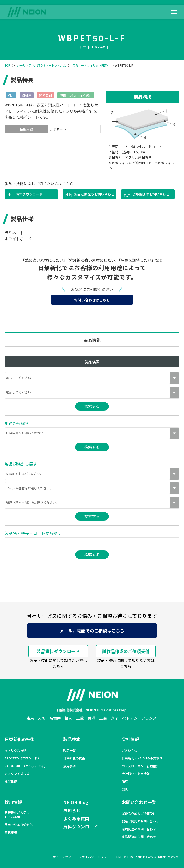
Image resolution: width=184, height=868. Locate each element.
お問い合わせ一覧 (139, 802)
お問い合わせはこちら (92, 300)
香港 (92, 718)
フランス (149, 718)
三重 (80, 718)
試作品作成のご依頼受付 (126, 651)
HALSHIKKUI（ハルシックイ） (26, 766)
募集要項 (11, 833)
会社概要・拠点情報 (136, 774)
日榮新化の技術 (20, 739)
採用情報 (13, 802)
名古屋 (55, 718)
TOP (7, 65)
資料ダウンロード (29, 194)
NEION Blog (76, 802)
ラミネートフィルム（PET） (91, 65)
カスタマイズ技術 (17, 774)
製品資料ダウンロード (58, 651)
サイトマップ (62, 857)
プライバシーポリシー (94, 857)
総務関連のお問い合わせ (139, 837)
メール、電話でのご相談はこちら (92, 631)
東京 (30, 718)
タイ (115, 718)
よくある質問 (76, 818)
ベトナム (130, 718)
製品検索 (72, 739)
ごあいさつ (129, 751)
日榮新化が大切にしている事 (17, 815)
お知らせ (72, 810)
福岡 (69, 718)
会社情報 (130, 739)
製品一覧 (69, 751)
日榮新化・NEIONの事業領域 (142, 758)
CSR (125, 789)
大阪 (42, 718)
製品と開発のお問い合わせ (94, 194)
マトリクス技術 (15, 751)
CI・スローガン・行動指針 (140, 766)
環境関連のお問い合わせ (151, 194)
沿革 (125, 781)
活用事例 (69, 766)
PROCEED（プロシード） (23, 758)
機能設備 (11, 781)
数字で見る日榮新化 (19, 825)
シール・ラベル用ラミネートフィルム (41, 65)
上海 (103, 718)
